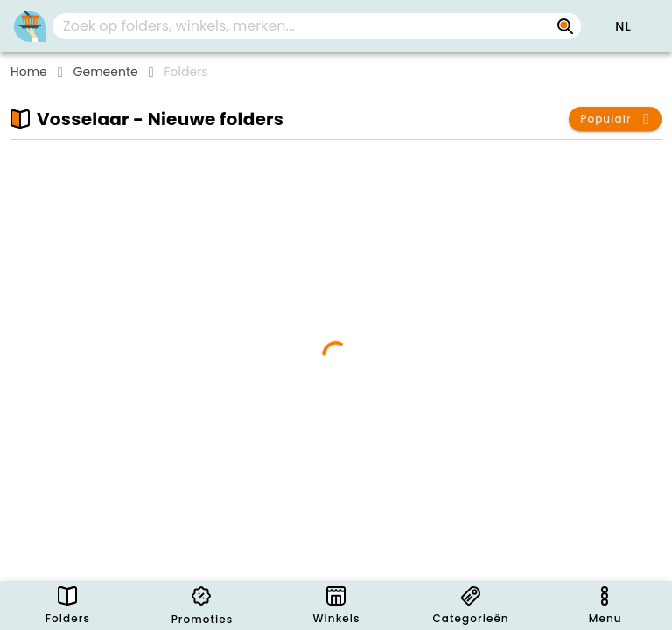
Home (29, 72)
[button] (623, 26)
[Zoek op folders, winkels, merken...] (565, 26)
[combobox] (317, 26)
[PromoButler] (30, 26)
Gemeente (106, 72)
